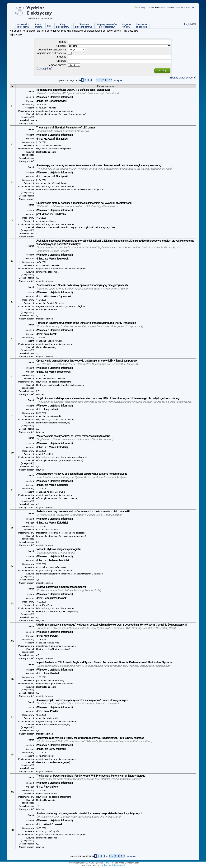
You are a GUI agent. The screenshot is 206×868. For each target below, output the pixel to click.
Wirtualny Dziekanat (146, 8)
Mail (192, 8)
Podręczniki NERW (179, 8)
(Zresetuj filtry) (44, 69)
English (188, 24)
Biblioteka (162, 8)
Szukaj (162, 71)
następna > (118, 80)
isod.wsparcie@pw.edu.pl (113, 865)
